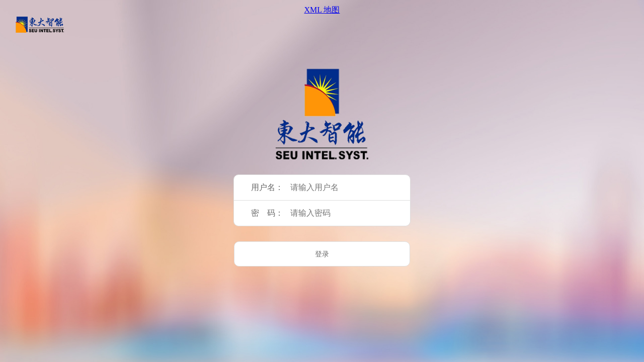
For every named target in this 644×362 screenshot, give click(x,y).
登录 (322, 254)
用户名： (267, 187)
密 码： (267, 213)
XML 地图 (322, 10)
